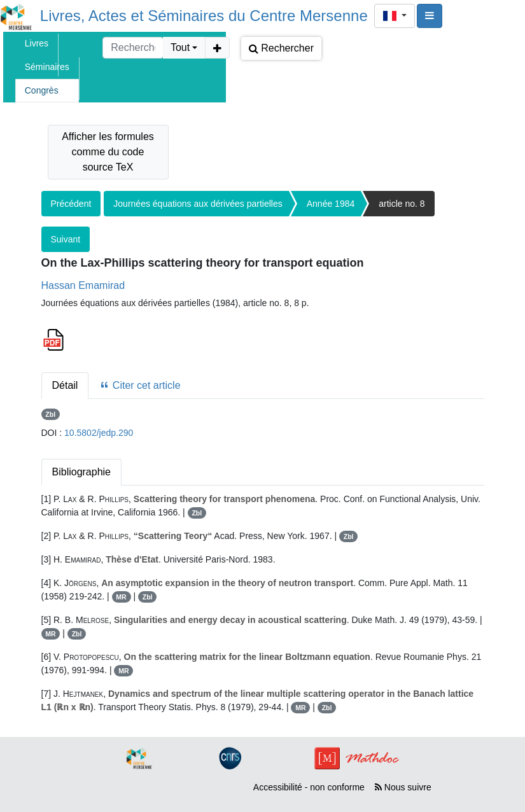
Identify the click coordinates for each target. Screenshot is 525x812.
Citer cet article (140, 385)
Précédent (71, 204)
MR (121, 597)
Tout (180, 47)
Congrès (42, 90)
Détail (65, 385)
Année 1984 (331, 204)
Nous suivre (403, 787)
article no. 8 (402, 204)
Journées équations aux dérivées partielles (198, 204)
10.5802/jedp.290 (99, 433)
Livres (37, 43)
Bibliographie (82, 472)
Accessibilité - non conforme (309, 787)
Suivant (66, 239)
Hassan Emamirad (83, 285)
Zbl (50, 414)
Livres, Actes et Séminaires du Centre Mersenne (204, 16)
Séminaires (47, 67)
